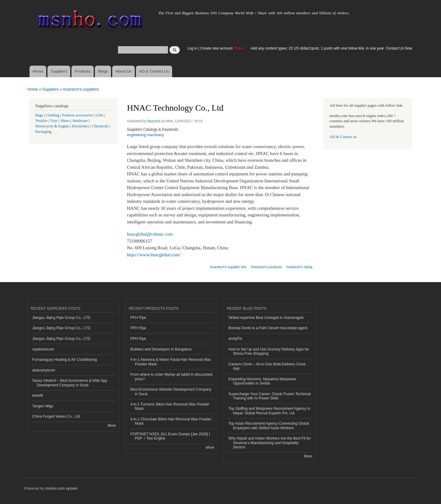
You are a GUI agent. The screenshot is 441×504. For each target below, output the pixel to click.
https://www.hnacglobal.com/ (154, 255)
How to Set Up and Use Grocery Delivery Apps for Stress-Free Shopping (269, 351)
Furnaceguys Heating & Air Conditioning (65, 360)
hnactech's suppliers (81, 89)
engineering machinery (146, 135)
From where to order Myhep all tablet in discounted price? (172, 377)
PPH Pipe (138, 318)
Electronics (81, 126)
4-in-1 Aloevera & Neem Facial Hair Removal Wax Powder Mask (171, 362)
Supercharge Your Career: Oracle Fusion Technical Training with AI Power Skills (269, 396)
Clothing (53, 115)
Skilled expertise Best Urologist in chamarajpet (266, 318)
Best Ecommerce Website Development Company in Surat (171, 392)
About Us (123, 71)
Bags (39, 115)
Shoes (65, 121)
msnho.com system (61, 488)
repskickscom (43, 349)
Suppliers (59, 71)
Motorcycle (44, 126)
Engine (64, 126)
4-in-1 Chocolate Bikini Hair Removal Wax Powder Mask (171, 421)
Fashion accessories (77, 115)
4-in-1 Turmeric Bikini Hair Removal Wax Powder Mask (170, 406)
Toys (54, 121)
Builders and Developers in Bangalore (161, 349)
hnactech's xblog (299, 267)
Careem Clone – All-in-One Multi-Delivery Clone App (267, 366)
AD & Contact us (343, 137)
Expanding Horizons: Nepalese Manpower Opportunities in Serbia (262, 381)
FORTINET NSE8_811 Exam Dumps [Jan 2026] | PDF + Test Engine (170, 436)
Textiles (41, 121)
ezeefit (38, 395)
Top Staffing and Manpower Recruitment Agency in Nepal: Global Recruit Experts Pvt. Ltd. (269, 411)
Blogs (103, 71)
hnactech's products (266, 267)
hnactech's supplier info (228, 267)
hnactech (154, 121)
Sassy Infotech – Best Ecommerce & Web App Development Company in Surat (70, 383)
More (112, 426)
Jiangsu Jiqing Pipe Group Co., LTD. (62, 318)
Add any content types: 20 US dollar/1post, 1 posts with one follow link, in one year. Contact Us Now (331, 48)
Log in (192, 48)
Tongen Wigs (43, 406)
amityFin (235, 339)
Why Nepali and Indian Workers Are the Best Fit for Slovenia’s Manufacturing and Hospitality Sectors (270, 443)
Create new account (217, 48)
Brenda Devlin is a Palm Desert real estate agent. (268, 328)
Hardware (80, 121)
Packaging (43, 132)
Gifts (99, 115)
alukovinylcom (44, 370)
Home (38, 71)
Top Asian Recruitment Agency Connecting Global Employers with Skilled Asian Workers (269, 426)
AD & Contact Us (154, 71)
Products (83, 71)
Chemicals (101, 126)
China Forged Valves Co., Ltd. (57, 416)
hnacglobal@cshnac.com (150, 234)
